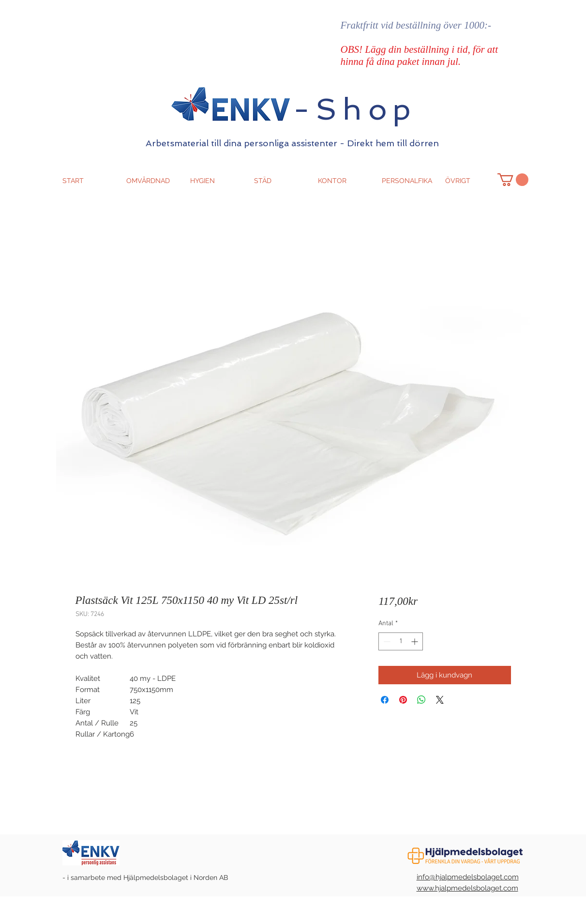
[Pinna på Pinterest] (403, 700)
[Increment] (415, 641)
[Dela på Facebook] (385, 700)
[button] (513, 180)
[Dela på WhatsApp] (421, 700)
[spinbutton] (401, 641)
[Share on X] (440, 700)
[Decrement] (386, 641)
